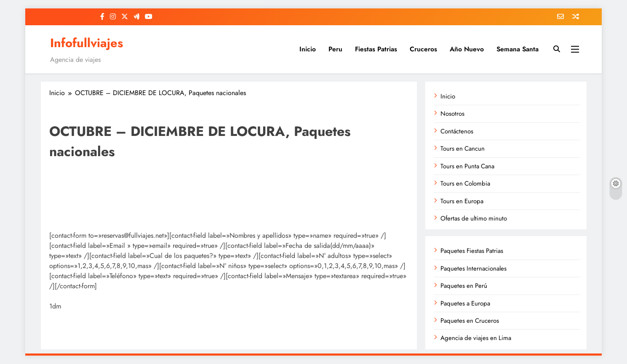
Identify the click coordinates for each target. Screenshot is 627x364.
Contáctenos (457, 131)
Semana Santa (518, 49)
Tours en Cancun (463, 149)
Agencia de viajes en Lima (476, 338)
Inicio (308, 49)
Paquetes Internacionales (474, 268)
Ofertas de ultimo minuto (474, 218)
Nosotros (452, 114)
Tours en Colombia (465, 183)
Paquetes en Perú (464, 286)
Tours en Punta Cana (467, 166)
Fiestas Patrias (376, 49)
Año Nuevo (467, 49)
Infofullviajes (87, 43)
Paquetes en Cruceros (470, 321)
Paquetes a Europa (465, 303)
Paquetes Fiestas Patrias (472, 251)
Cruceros (423, 49)
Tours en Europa (462, 201)
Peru (335, 49)
